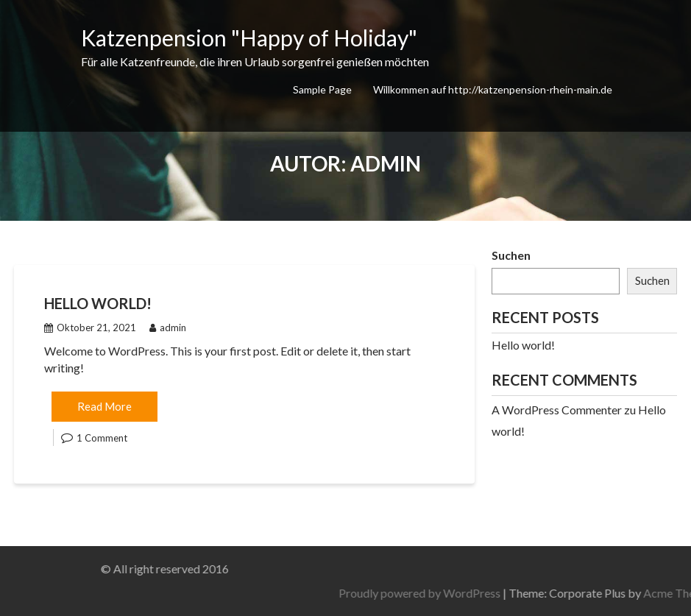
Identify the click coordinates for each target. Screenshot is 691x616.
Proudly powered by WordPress (479, 593)
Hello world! (98, 303)
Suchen (511, 255)
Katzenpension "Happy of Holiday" (249, 38)
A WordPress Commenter (557, 410)
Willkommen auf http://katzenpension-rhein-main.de (493, 89)
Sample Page (322, 89)
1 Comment (102, 438)
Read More (104, 406)
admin (168, 328)
